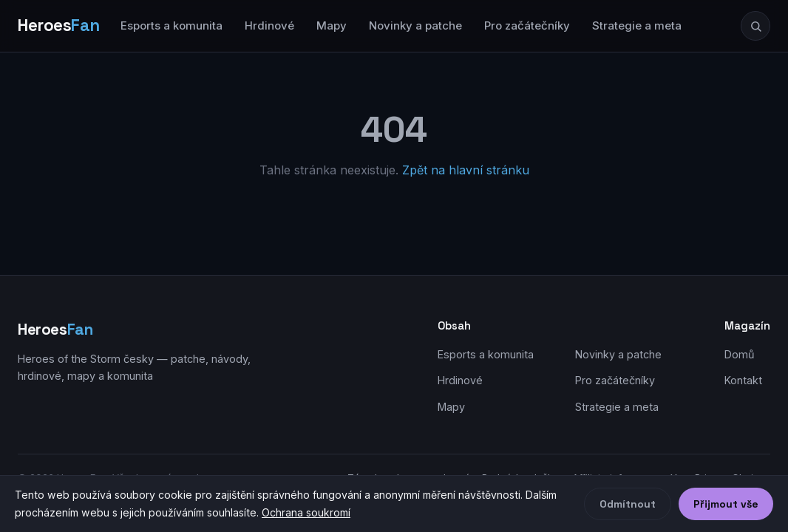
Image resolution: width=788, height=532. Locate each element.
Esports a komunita (171, 25)
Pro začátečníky (527, 25)
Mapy (332, 25)
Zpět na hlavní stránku (466, 170)
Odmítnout (628, 504)
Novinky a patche (415, 25)
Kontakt (743, 380)
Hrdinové (269, 25)
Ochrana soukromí (306, 512)
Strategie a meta (637, 25)
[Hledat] (755, 26)
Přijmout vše (726, 504)
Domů (740, 354)
